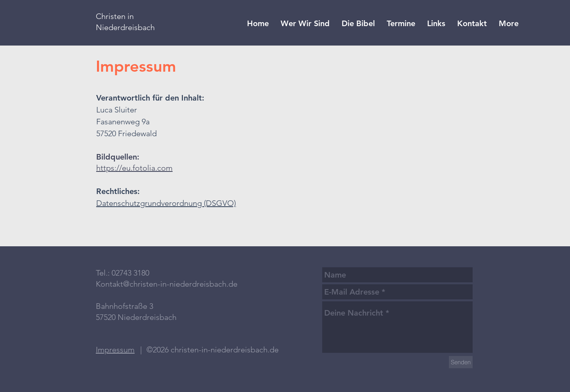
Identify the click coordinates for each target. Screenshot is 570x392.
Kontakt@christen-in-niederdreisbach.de (167, 284)
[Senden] (461, 362)
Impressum (115, 350)
